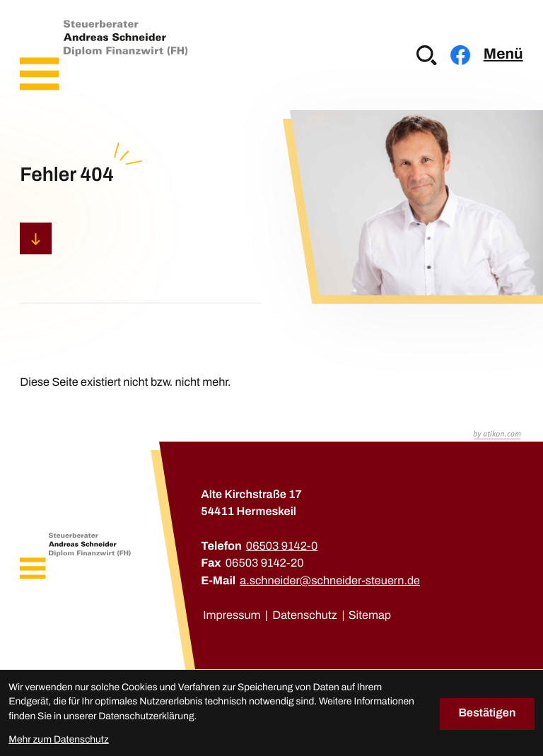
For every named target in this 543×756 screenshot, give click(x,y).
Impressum (232, 616)
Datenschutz (305, 616)
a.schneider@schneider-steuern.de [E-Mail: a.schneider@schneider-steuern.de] (330, 581)
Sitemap (370, 616)
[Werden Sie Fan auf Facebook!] (460, 55)
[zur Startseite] (104, 55)
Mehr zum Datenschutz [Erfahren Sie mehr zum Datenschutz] (59, 739)
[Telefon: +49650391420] (282, 547)
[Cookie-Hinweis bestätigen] (487, 714)
